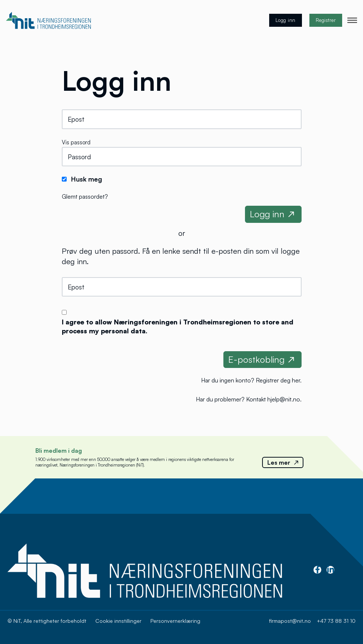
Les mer (283, 462)
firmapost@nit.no (290, 621)
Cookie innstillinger (118, 621)
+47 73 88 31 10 (336, 621)
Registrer (326, 20)
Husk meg (87, 179)
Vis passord (76, 142)
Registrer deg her (278, 380)
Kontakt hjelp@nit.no (273, 399)
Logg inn (286, 20)
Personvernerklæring (175, 621)
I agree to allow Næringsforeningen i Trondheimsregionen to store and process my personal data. (178, 326)
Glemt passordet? (85, 196)
